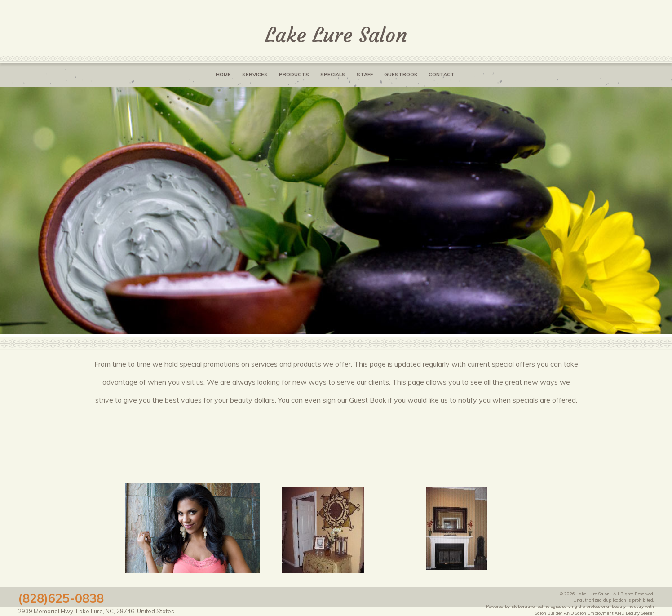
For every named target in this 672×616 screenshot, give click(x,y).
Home (223, 75)
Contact (442, 75)
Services (255, 75)
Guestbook (401, 75)
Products (294, 75)
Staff (365, 75)
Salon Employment (594, 613)
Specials (333, 75)
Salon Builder (549, 613)
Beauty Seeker (640, 613)
